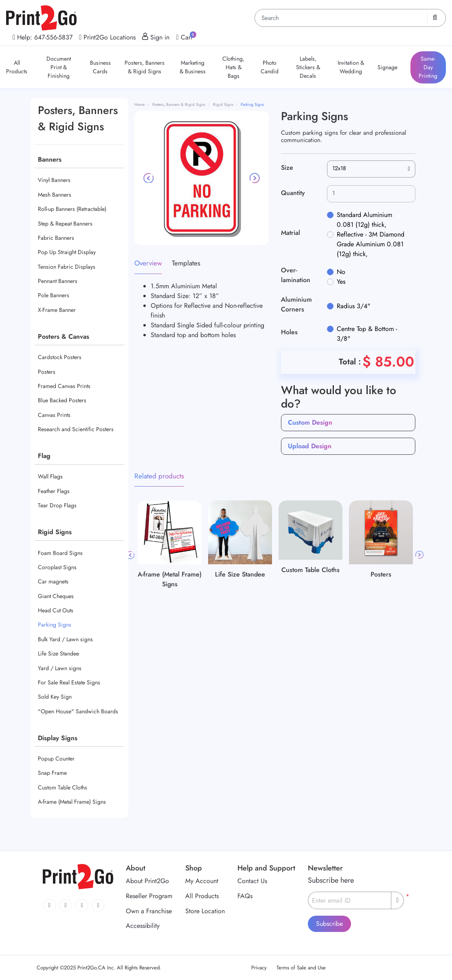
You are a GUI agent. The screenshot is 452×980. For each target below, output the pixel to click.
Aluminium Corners (296, 304)
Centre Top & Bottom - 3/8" (367, 334)
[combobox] (371, 169)
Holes (289, 332)
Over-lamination (296, 275)
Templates (186, 263)
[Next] (254, 178)
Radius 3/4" (353, 306)
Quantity (293, 193)
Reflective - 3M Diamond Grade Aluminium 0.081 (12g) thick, (371, 244)
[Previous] (149, 178)
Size (287, 168)
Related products (159, 476)
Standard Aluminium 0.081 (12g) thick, (364, 220)
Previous (130, 555)
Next (419, 555)
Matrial (291, 233)
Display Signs (58, 738)
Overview (148, 263)
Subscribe (329, 924)
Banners (50, 159)
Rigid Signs (55, 532)
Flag (44, 456)
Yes (341, 282)
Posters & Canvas (64, 337)
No (341, 272)
